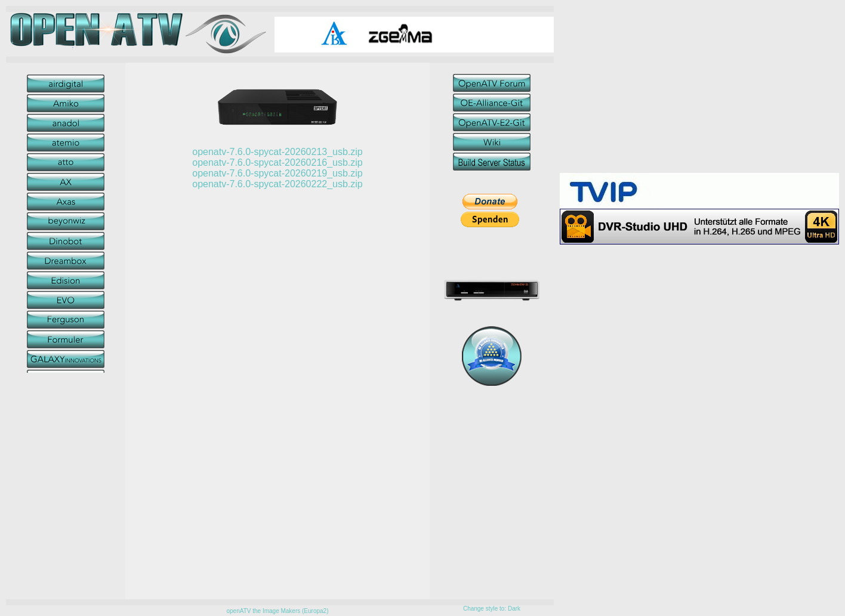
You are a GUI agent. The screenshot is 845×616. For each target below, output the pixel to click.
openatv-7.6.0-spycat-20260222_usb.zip (277, 184)
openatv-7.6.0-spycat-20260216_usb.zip (277, 162)
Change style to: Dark (492, 609)
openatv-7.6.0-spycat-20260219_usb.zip (277, 173)
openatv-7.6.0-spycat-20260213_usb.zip (277, 152)
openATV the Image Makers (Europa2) (277, 611)
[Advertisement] (699, 89)
